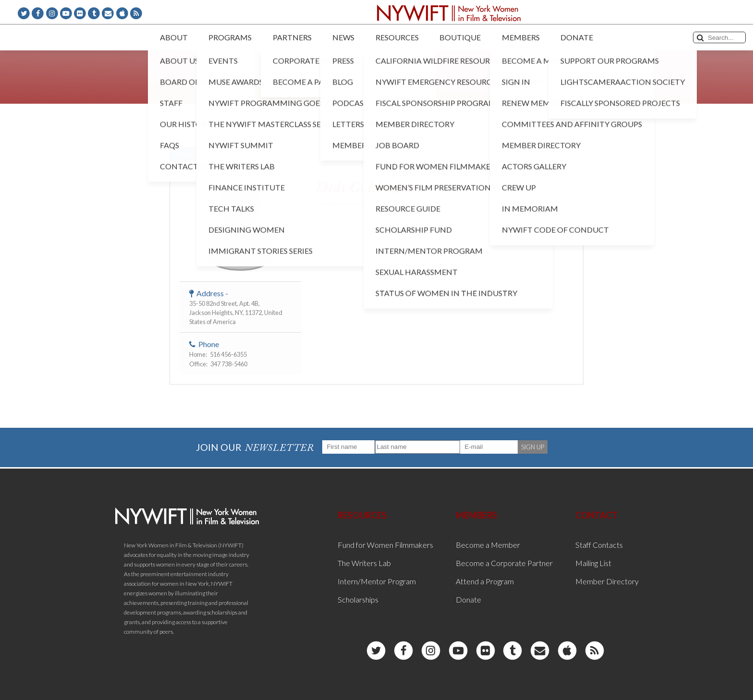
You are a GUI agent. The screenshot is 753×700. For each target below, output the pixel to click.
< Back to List (194, 154)
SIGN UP (533, 447)
